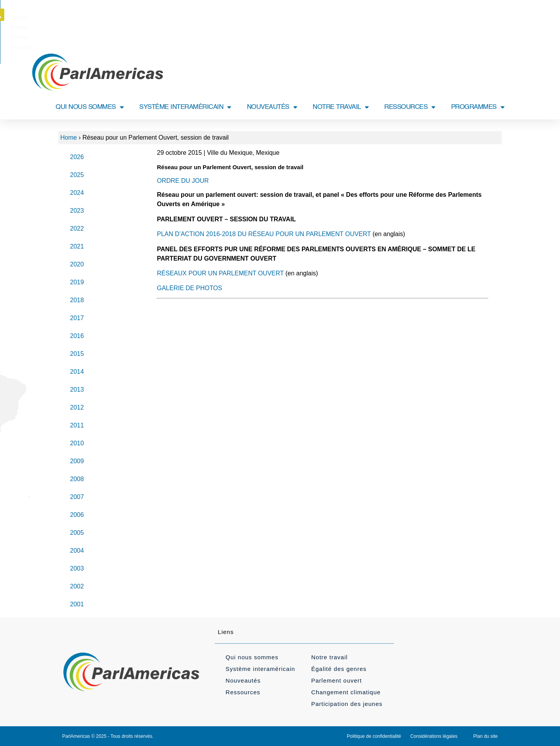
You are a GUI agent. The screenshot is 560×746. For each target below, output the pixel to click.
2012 (77, 407)
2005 (77, 533)
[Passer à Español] (294, 17)
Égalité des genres (339, 669)
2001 (77, 604)
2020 (77, 264)
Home (69, 137)
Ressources (243, 692)
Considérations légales (434, 736)
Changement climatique (346, 692)
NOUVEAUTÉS (272, 107)
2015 (77, 354)
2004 (77, 551)
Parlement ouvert (336, 680)
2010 (77, 443)
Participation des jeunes (347, 704)
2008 (77, 479)
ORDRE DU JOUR (183, 181)
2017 (77, 318)
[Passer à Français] (269, 17)
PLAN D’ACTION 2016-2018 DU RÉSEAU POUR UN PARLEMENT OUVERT (264, 234)
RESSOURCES (410, 107)
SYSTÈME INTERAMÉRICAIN (185, 107)
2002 (77, 586)
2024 (77, 193)
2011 (77, 425)
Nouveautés (243, 680)
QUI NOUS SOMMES (90, 107)
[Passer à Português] (321, 17)
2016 (77, 336)
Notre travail (329, 657)
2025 (77, 175)
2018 (77, 300)
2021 (77, 246)
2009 (77, 461)
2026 (77, 157)
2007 (77, 497)
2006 (77, 515)
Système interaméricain (260, 669)
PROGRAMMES (478, 107)
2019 (77, 282)
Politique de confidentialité (374, 736)
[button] (503, 15)
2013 (77, 390)
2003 (77, 568)
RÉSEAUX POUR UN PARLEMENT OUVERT (220, 273)
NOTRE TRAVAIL (341, 107)
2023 (77, 211)
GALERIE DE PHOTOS (189, 288)
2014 (77, 372)
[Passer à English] (244, 17)
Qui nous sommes (252, 657)
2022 (77, 229)
